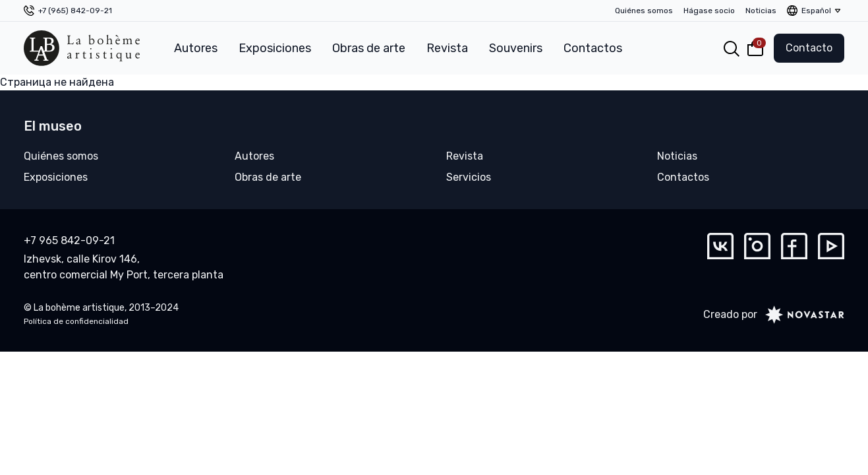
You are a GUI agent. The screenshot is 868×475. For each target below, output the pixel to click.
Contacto (809, 48)
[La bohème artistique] (82, 48)
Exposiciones (275, 48)
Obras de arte (369, 48)
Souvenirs (516, 48)
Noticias (761, 11)
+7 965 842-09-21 (69, 240)
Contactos (593, 48)
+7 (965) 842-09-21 (75, 11)
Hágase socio (709, 11)
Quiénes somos (644, 11)
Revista (447, 48)
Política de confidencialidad (76, 321)
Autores (196, 48)
